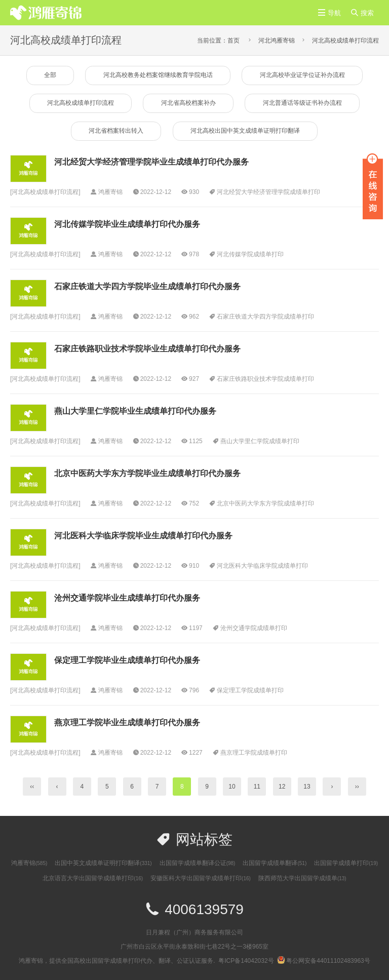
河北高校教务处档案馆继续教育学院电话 (158, 75)
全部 (49, 75)
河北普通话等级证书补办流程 (303, 104)
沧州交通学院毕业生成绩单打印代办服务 (127, 598)
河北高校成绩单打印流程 (345, 41)
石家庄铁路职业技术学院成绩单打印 (265, 379)
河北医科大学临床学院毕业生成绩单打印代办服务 (143, 536)
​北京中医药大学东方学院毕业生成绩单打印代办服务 (147, 474)
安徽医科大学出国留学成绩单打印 (201, 879)
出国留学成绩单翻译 (275, 864)
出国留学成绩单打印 (346, 864)
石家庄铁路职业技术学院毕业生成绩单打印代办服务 (147, 349)
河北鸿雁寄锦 (277, 41)
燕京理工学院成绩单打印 (254, 753)
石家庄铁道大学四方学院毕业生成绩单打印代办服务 (147, 287)
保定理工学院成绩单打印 (250, 691)
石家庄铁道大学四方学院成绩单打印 (265, 317)
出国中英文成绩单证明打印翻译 (103, 864)
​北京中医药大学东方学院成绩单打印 (265, 504)
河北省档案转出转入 (115, 132)
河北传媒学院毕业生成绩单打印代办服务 (127, 225)
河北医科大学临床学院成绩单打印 (262, 566)
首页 (234, 41)
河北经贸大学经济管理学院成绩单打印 (268, 192)
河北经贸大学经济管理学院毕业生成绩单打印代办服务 (151, 162)
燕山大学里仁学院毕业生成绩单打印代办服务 (135, 411)
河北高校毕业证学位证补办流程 (303, 75)
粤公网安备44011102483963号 (323, 961)
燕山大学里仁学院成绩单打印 (260, 442)
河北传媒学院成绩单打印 (250, 255)
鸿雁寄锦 (29, 864)
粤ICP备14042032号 (246, 961)
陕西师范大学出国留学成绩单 (302, 879)
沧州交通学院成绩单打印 (254, 629)
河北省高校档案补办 (188, 104)
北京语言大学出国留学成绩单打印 (93, 879)
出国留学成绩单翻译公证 (198, 864)
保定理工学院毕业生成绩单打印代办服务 (127, 661)
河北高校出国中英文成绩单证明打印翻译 (246, 132)
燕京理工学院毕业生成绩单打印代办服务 (127, 723)
